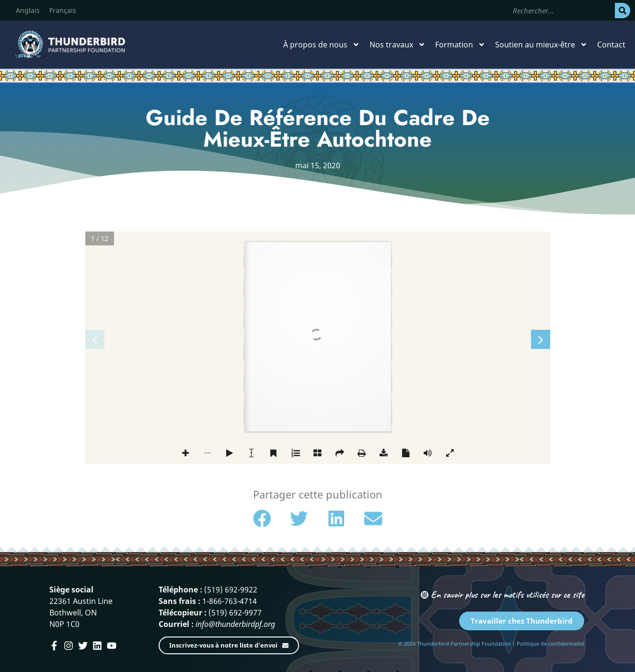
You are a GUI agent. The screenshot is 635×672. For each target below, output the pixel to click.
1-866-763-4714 (230, 601)
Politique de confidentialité (550, 643)
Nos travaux (398, 45)
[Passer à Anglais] (28, 11)
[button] (262, 519)
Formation (460, 45)
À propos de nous (322, 45)
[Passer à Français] (63, 11)
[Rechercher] (623, 11)
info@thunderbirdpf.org (235, 624)
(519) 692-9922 (231, 590)
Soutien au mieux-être (541, 45)
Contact (611, 45)
